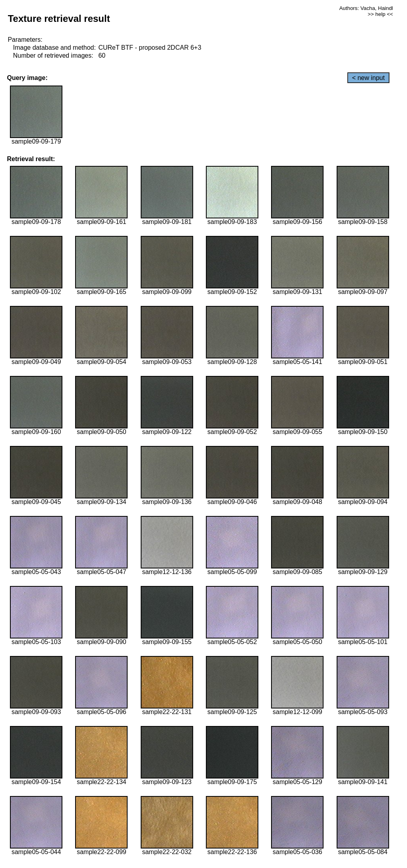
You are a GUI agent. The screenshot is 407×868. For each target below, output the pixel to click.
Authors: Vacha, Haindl (366, 8)
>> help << (380, 14)
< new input (368, 78)
